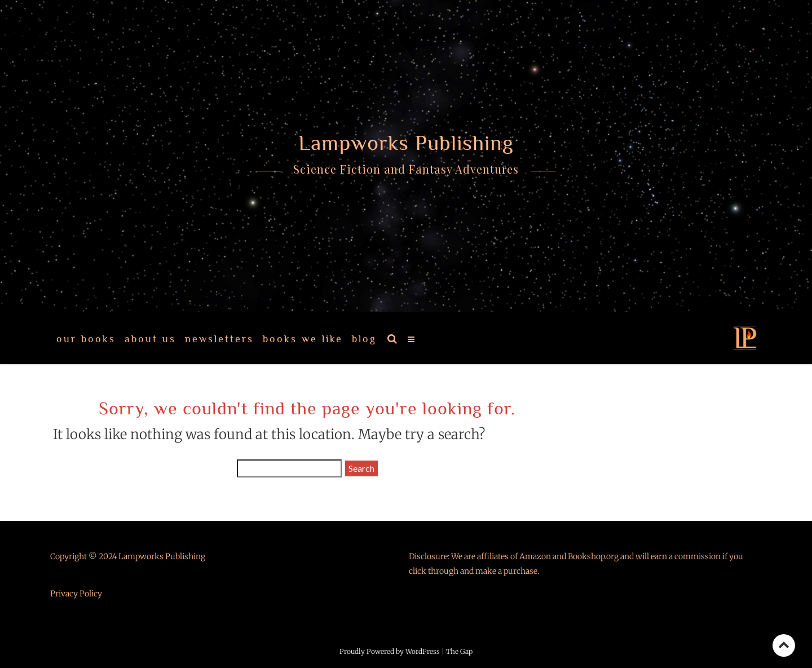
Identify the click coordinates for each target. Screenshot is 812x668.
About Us (150, 339)
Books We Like (303, 339)
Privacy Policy (76, 594)
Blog (364, 339)
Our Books (86, 339)
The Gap (459, 651)
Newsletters (219, 339)
